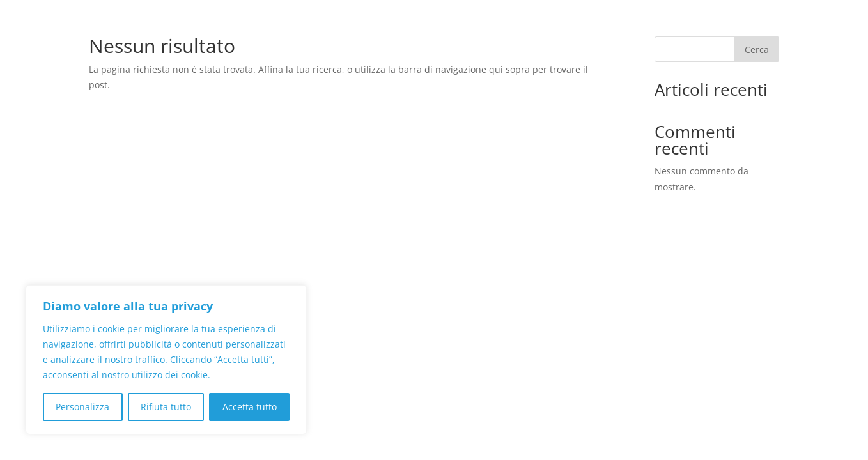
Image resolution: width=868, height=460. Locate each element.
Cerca (757, 50)
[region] (166, 360)
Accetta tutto (250, 407)
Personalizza (82, 407)
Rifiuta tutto (166, 407)
